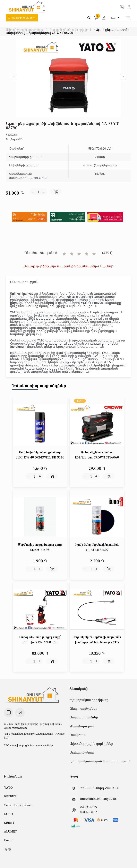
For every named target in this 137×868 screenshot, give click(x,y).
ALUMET (10, 831)
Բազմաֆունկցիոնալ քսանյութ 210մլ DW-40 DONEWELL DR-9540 (40, 455)
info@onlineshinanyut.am (98, 799)
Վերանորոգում (82, 726)
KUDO (8, 814)
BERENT (10, 796)
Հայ (114, 18)
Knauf (8, 840)
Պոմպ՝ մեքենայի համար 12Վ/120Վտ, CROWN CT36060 (97, 455)
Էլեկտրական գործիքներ (89, 700)
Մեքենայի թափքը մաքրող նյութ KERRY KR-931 (40, 547)
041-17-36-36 (89, 812)
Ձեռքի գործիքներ (83, 708)
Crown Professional (18, 805)
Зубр (7, 849)
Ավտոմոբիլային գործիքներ (24, 30)
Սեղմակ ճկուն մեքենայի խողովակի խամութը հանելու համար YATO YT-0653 (97, 640)
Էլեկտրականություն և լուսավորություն (101, 761)
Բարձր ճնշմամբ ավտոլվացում (70, 30)
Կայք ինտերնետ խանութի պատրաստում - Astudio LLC (34, 735)
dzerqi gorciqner (65, 315)
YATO (19, 140)
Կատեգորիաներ (22, 18)
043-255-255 (89, 807)
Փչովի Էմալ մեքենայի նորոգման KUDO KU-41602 (97, 547)
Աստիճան (77, 735)
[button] (123, 77)
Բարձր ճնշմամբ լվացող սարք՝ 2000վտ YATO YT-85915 (40, 640)
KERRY (9, 823)
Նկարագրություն (24, 282)
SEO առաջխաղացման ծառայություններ (28, 745)
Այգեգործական (82, 752)
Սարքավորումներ (84, 717)
